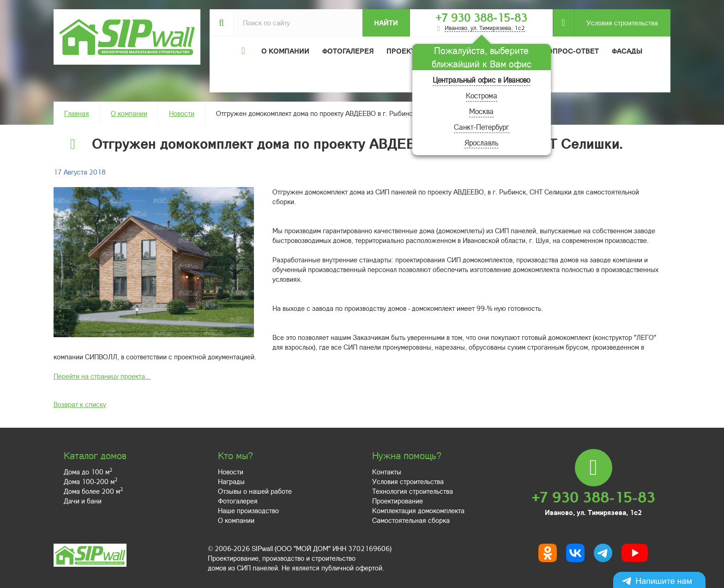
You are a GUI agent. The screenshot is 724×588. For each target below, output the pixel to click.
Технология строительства (413, 491)
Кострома (482, 95)
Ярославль (481, 142)
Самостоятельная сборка (411, 520)
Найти (386, 23)
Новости (182, 113)
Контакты (387, 472)
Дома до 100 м (88, 472)
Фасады (627, 51)
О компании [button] (285, 51)
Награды (231, 481)
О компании (129, 113)
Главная (77, 113)
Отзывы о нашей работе (255, 491)
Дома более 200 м (93, 491)
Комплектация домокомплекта (418, 510)
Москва (481, 111)
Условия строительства (616, 23)
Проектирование (398, 501)
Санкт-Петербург (482, 127)
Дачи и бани (83, 501)
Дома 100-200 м (90, 481)
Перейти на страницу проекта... (102, 376)
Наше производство (248, 510)
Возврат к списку (80, 404)
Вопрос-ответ (571, 51)
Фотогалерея (348, 51)
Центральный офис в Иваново (481, 80)
